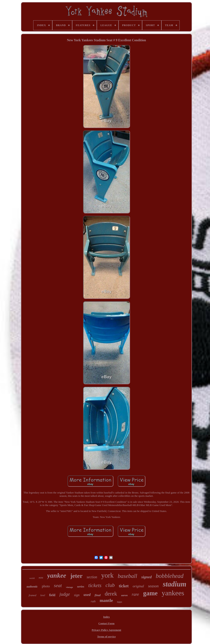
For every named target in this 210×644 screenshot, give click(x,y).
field (52, 595)
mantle (106, 600)
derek (111, 594)
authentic (32, 587)
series (81, 586)
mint (41, 578)
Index (106, 617)
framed (33, 595)
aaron (124, 595)
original (138, 586)
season (153, 586)
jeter (76, 576)
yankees (173, 593)
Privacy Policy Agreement (106, 630)
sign (77, 595)
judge (65, 594)
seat (58, 585)
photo (46, 586)
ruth (93, 601)
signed (147, 577)
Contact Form (106, 623)
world (32, 578)
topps (120, 602)
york (107, 575)
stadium (175, 584)
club (110, 585)
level (43, 595)
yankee (57, 575)
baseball (127, 576)
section (92, 577)
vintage (69, 587)
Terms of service (107, 637)
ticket (124, 586)
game (150, 593)
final (98, 595)
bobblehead (170, 576)
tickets (95, 585)
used (87, 595)
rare (135, 594)
